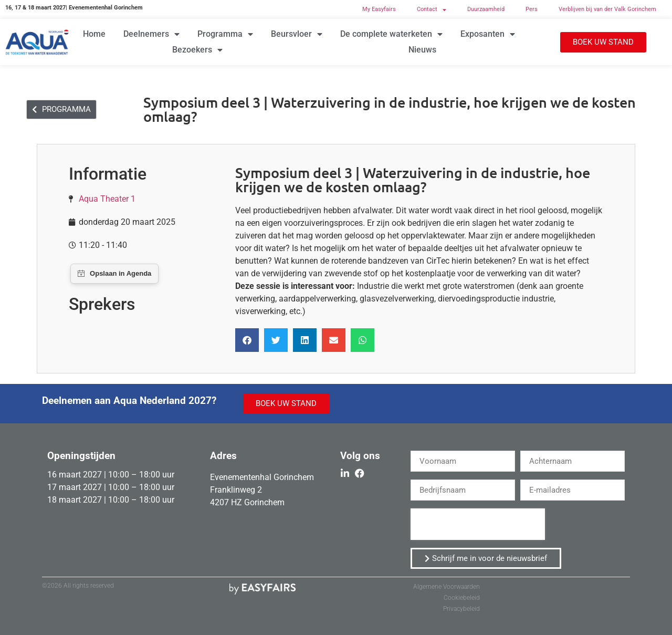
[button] (603, 42)
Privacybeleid (461, 609)
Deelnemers (151, 34)
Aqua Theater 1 (107, 199)
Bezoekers (197, 50)
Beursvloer (297, 34)
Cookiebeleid (462, 598)
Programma (225, 34)
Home (94, 34)
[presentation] (478, 524)
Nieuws (422, 50)
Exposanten (488, 34)
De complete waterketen (391, 34)
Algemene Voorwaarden (447, 587)
